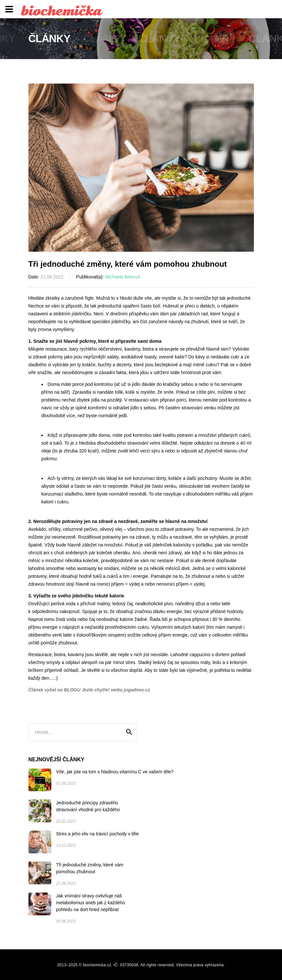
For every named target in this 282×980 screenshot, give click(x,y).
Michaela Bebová (123, 277)
